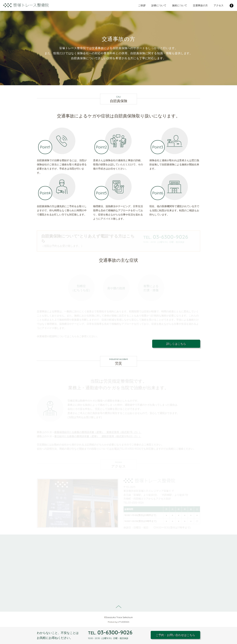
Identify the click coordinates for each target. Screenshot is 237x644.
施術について (180, 5)
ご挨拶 (142, 5)
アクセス (219, 5)
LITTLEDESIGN (123, 622)
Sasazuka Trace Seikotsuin (119, 617)
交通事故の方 (200, 5)
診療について (159, 5)
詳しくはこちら (176, 344)
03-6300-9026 (110, 632)
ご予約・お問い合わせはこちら (175, 635)
